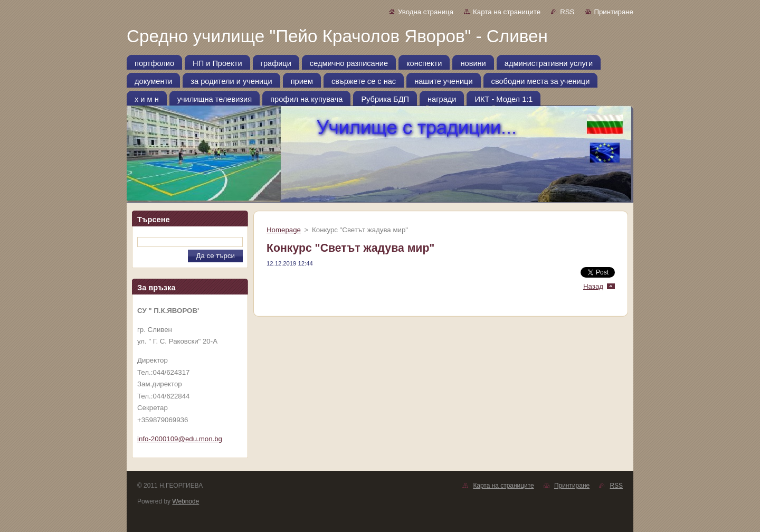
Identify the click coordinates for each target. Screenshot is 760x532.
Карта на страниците (507, 12)
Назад (593, 286)
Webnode (186, 501)
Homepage (284, 230)
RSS (567, 12)
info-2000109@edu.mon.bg (180, 439)
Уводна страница (426, 12)
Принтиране (614, 12)
